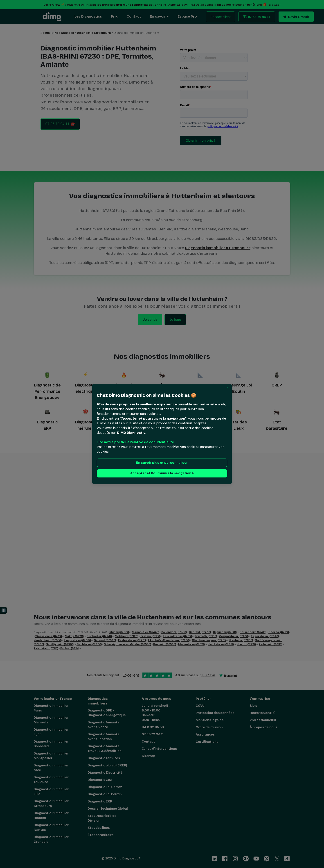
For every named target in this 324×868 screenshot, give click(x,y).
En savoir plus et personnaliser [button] (162, 463)
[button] (227, 388)
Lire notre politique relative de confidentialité (135, 442)
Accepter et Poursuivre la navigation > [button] (162, 473)
